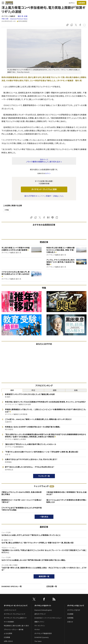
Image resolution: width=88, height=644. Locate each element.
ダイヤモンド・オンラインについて (16, 606)
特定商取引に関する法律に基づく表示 (16, 626)
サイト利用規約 (9, 622)
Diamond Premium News (19, 19)
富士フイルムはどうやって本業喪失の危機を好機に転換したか (66, 501)
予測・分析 (5, 19)
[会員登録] (82, 3)
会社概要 (70, 614)
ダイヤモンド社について (76, 606)
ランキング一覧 (44, 476)
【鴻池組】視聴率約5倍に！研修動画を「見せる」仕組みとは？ (66, 493)
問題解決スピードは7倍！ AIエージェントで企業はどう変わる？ (22, 501)
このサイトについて (10, 610)
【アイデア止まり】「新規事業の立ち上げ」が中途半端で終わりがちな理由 (22, 509)
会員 (76, 390)
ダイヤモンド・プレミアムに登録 (44, 189)
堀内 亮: (23, 16)
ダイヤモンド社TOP (74, 610)
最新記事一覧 (44, 576)
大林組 (7, 210)
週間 (55, 390)
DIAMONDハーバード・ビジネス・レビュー (48, 618)
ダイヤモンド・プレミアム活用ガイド (15, 618)
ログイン (72, 3)
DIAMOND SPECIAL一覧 (12, 586)
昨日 (33, 390)
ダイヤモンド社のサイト (43, 606)
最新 (12, 390)
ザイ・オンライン (40, 626)
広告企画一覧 (52, 586)
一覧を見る (44, 517)
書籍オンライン (39, 622)
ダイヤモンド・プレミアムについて (15, 614)
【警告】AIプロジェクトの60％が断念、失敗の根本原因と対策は (22, 493)
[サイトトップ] (9, 3)
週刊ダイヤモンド (40, 614)
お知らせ (70, 622)
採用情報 (70, 618)
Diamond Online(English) (43, 610)
